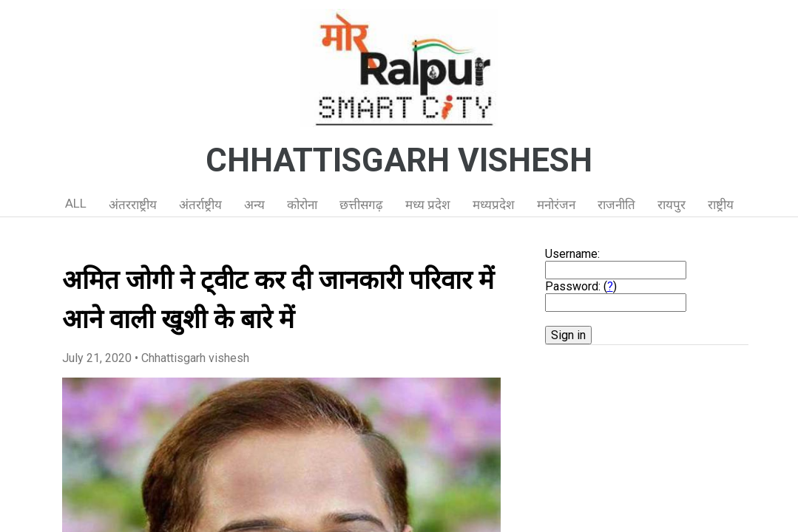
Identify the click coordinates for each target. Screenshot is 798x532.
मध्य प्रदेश (428, 205)
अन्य (254, 205)
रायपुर (672, 205)
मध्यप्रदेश (494, 205)
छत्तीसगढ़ (361, 205)
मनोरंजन (556, 205)
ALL (76, 203)
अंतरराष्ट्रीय (133, 205)
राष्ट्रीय (721, 205)
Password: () (581, 286)
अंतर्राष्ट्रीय (200, 205)
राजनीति (616, 205)
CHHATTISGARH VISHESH (399, 160)
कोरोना (302, 205)
